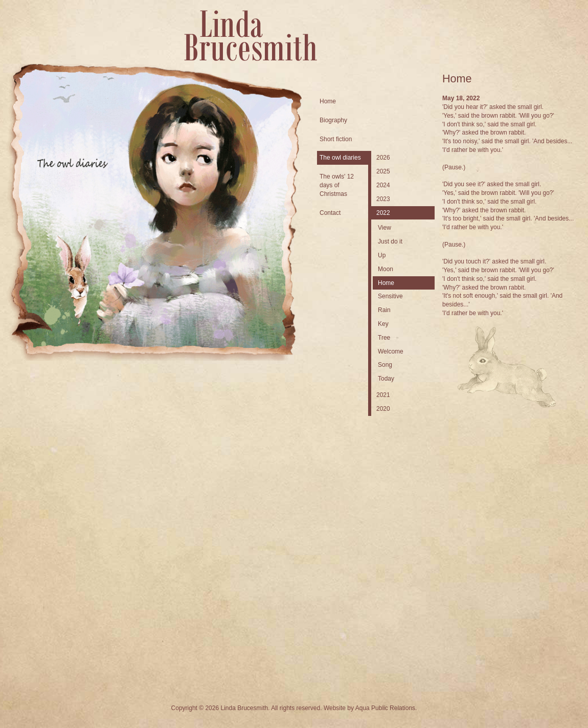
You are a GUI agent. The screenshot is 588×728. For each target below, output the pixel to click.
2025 (383, 171)
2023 (383, 199)
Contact (330, 213)
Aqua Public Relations (385, 708)
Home (328, 101)
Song (385, 365)
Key (383, 324)
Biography (333, 120)
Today (386, 379)
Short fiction (336, 139)
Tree (384, 338)
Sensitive (390, 296)
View (385, 228)
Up (382, 255)
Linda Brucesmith (251, 36)
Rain (384, 310)
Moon (386, 269)
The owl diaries (340, 158)
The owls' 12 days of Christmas (337, 185)
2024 (383, 185)
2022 (383, 213)
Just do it (390, 241)
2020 (383, 409)
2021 (383, 395)
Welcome (391, 351)
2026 (383, 158)
